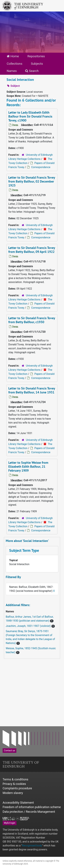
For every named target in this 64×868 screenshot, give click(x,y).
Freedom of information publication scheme (32, 807)
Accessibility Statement (18, 803)
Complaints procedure (17, 788)
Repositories (36, 56)
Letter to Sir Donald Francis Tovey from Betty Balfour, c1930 (32, 320)
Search (32, 71)
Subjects (37, 64)
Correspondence (41, 167)
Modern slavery (13, 793)
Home (13, 56)
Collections (14, 64)
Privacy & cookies (14, 784)
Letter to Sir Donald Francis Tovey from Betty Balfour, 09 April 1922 (32, 250)
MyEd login (10, 823)
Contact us (9, 750)
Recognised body (32, 846)
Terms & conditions (15, 779)
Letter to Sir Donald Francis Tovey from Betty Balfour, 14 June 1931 (32, 390)
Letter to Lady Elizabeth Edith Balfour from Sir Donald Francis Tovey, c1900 (30, 116)
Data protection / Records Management (29, 812)
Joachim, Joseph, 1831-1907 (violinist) (29, 626)
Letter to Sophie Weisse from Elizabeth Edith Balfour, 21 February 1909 (28, 467)
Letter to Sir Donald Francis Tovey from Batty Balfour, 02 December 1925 (32, 181)
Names (12, 71)
